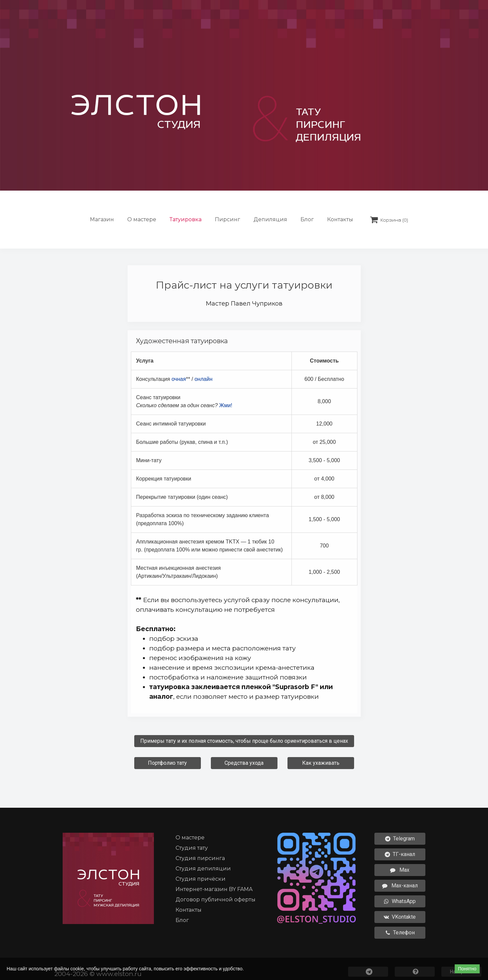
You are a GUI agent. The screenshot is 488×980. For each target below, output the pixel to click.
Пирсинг (228, 219)
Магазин (102, 219)
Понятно (467, 969)
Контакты (340, 219)
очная (179, 379)
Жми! (226, 405)
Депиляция (270, 219)
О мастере (142, 219)
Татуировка (186, 219)
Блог (307, 219)
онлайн (204, 379)
